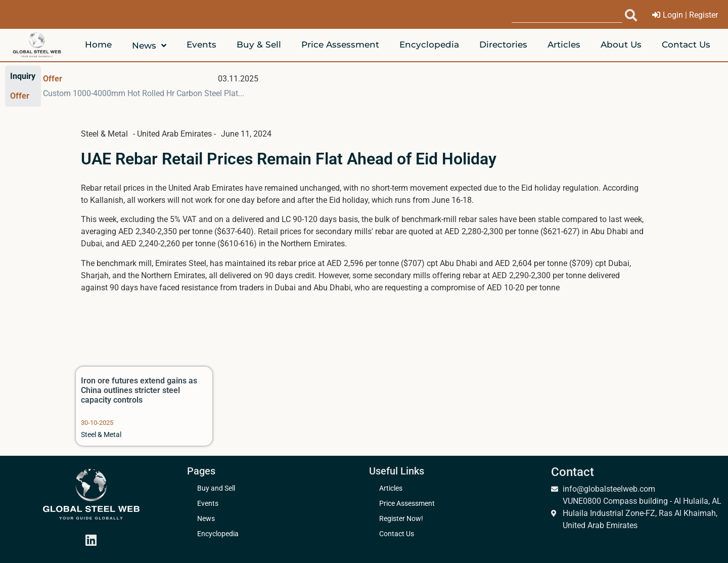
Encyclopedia (218, 534)
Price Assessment (407, 504)
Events (208, 504)
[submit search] (631, 15)
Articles (391, 488)
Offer (53, 79)
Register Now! (401, 519)
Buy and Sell (216, 488)
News (206, 519)
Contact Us (397, 534)
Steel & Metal (101, 435)
